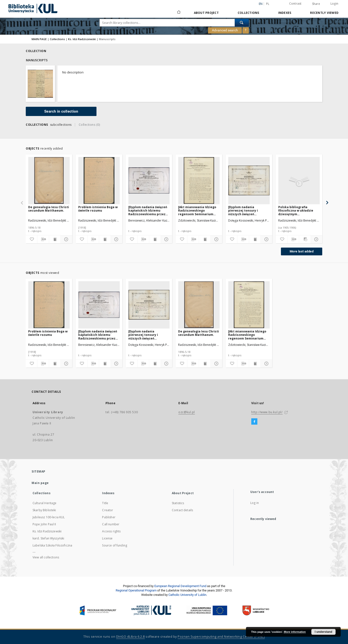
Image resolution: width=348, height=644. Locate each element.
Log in (255, 503)
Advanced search (225, 30)
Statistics (178, 503)
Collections (248, 13)
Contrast (295, 4)
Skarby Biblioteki (44, 510)
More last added (302, 251)
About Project (206, 13)
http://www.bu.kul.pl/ (267, 412)
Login (334, 4)
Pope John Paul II (44, 524)
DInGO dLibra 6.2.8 (130, 637)
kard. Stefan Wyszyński (48, 538)
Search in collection (61, 111)
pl (268, 4)
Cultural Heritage (45, 503)
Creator (108, 510)
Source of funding (115, 545)
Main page (40, 483)
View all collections (46, 557)
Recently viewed (324, 13)
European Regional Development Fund (180, 586)
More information (295, 632)
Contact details (182, 510)
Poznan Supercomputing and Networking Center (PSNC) (221, 637)
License (107, 538)
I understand (323, 632)
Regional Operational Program (136, 590)
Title (105, 503)
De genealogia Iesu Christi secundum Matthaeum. (49, 209)
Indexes (285, 13)
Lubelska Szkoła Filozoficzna (52, 545)
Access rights (111, 531)
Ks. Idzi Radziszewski (82, 39)
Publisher (109, 517)
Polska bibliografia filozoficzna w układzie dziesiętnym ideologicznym (296, 210)
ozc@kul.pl (187, 412)
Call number (111, 524)
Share (316, 4)
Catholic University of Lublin (187, 595)
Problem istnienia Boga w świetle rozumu (98, 209)
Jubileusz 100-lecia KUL (49, 517)
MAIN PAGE (39, 39)
